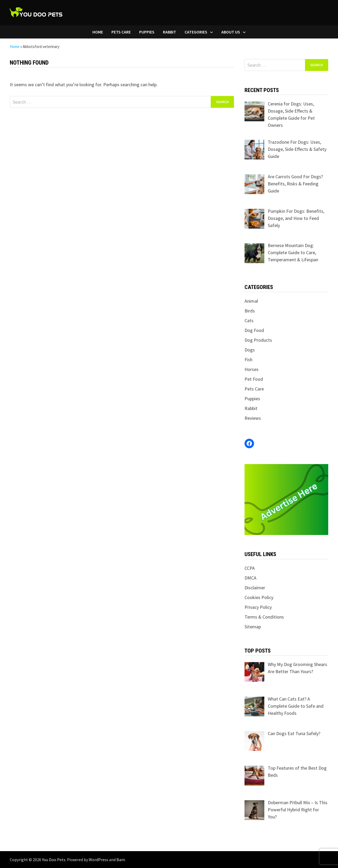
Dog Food (254, 330)
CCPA (250, 568)
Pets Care (121, 32)
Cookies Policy (259, 597)
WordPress (98, 860)
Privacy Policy (258, 607)
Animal (251, 301)
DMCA (250, 578)
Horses (252, 369)
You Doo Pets (54, 860)
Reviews (253, 418)
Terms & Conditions (264, 617)
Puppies (147, 32)
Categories (196, 32)
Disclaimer (255, 588)
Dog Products (258, 340)
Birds (250, 311)
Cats (249, 320)
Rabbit (170, 32)
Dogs (250, 350)
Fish (248, 360)
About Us (231, 32)
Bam (121, 860)
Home (98, 32)
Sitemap (253, 627)
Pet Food (254, 379)
